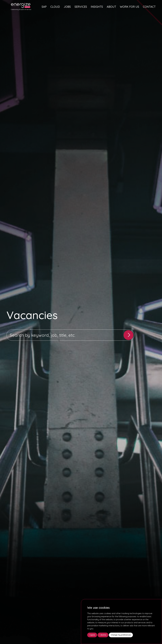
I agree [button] (92, 635)
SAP (44, 7)
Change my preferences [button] (121, 635)
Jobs (67, 7)
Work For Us (129, 7)
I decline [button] (103, 635)
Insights (97, 7)
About (111, 7)
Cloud (55, 7)
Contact (149, 7)
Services (81, 7)
